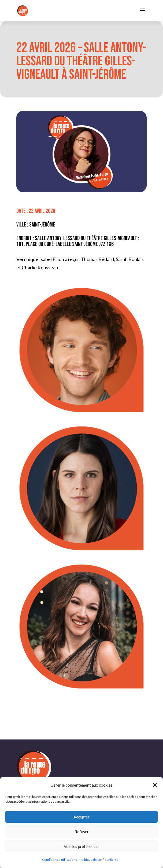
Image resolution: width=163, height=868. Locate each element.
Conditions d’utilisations (60, 860)
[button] (155, 785)
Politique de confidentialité (99, 860)
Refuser (82, 832)
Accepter (81, 817)
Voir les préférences (82, 846)
